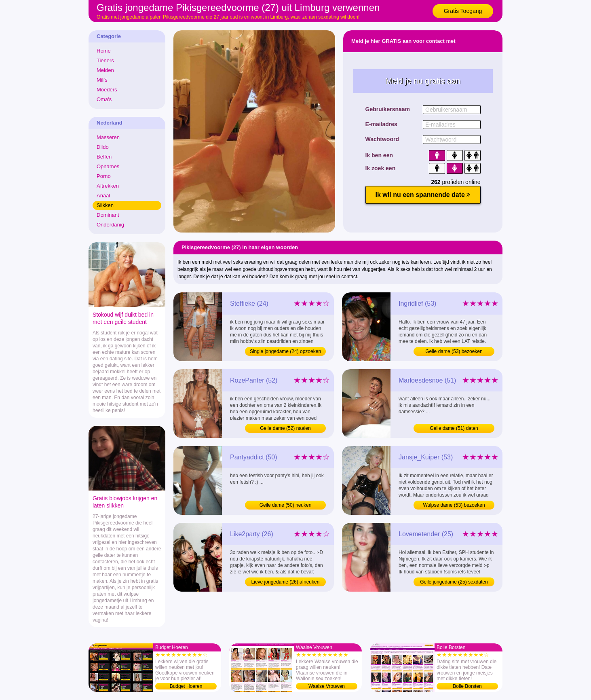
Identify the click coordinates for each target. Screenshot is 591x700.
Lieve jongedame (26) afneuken (286, 582)
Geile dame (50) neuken (286, 505)
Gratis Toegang (463, 11)
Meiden (105, 70)
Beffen (104, 157)
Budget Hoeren (186, 686)
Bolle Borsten (467, 686)
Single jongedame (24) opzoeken (285, 351)
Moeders (107, 90)
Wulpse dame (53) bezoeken (454, 505)
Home (104, 51)
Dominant (108, 215)
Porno (104, 176)
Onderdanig (110, 225)
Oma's (104, 99)
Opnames (108, 166)
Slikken (105, 205)
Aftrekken (108, 186)
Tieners (105, 60)
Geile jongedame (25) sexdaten (454, 582)
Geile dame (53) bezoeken (454, 351)
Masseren (108, 137)
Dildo (103, 147)
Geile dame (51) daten (454, 428)
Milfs (102, 80)
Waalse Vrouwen (327, 686)
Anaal (103, 196)
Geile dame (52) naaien (285, 428)
